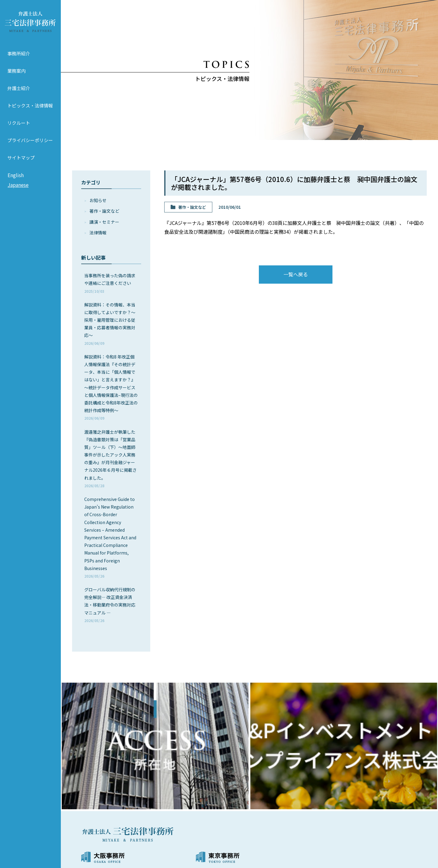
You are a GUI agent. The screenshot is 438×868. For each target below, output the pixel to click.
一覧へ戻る (296, 274)
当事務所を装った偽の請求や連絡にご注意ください (110, 283)
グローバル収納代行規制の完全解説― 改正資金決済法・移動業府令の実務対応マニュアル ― (110, 605)
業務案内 (16, 71)
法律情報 (98, 233)
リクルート (19, 123)
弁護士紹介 (19, 88)
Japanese (18, 185)
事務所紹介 (19, 53)
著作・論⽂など (104, 211)
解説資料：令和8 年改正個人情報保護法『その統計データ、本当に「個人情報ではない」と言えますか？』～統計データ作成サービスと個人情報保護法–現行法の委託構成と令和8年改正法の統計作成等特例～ (111, 387)
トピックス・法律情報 (30, 105)
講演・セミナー (104, 222)
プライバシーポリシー (30, 140)
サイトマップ (21, 157)
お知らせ (98, 200)
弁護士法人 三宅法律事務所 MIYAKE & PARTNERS (30, 22)
